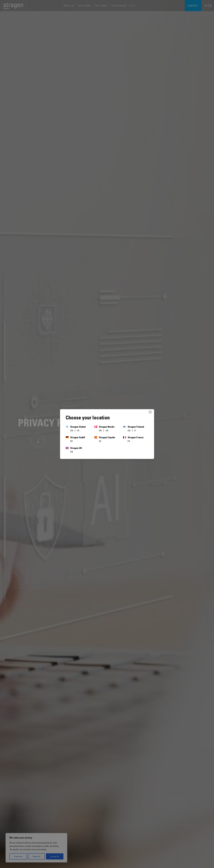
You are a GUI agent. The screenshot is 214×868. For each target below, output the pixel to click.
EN (72, 430)
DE (72, 441)
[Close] (150, 412)
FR (78, 430)
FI (135, 430)
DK (107, 430)
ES (100, 441)
